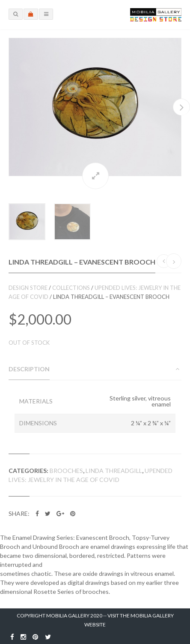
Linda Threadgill (114, 471)
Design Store (28, 288)
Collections (71, 288)
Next (181, 107)
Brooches (66, 471)
